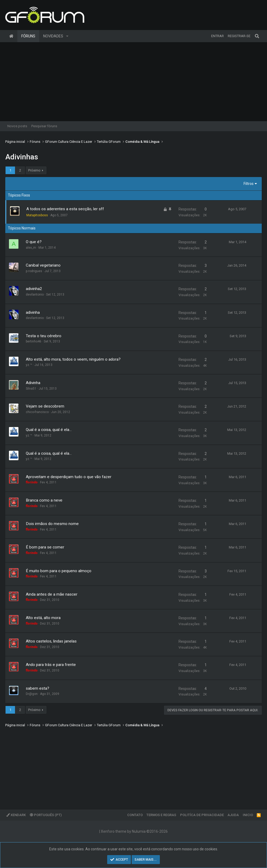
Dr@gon (32, 694)
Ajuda (233, 815)
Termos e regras (161, 815)
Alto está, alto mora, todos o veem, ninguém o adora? (73, 359)
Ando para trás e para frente (51, 665)
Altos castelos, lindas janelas (51, 641)
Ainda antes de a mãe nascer (52, 594)
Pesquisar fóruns (44, 126)
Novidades (53, 36)
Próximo (34, 170)
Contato (135, 815)
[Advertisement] (133, 82)
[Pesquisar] (257, 36)
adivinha (33, 312)
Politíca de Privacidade (202, 815)
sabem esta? (38, 688)
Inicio (248, 815)
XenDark (16, 815)
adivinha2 (34, 289)
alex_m (31, 248)
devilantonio (35, 295)
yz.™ (29, 365)
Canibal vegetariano (43, 265)
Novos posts (17, 126)
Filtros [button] (249, 184)
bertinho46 (34, 341)
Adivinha (33, 383)
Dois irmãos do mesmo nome (52, 524)
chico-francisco (37, 412)
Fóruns (28, 36)
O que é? (34, 242)
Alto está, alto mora (43, 618)
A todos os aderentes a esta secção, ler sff (65, 209)
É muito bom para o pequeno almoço (59, 571)
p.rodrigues (34, 271)
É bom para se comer (45, 547)
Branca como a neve (44, 500)
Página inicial (11, 36)
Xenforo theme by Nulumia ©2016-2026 (134, 831)
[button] (67, 36)
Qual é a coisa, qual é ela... (49, 430)
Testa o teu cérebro (44, 336)
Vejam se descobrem (45, 406)
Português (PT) (46, 815)
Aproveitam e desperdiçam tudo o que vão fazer (69, 477)
